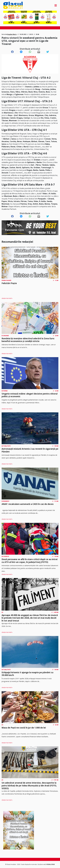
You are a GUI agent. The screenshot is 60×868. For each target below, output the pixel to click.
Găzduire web (42, 864)
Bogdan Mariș (12, 34)
